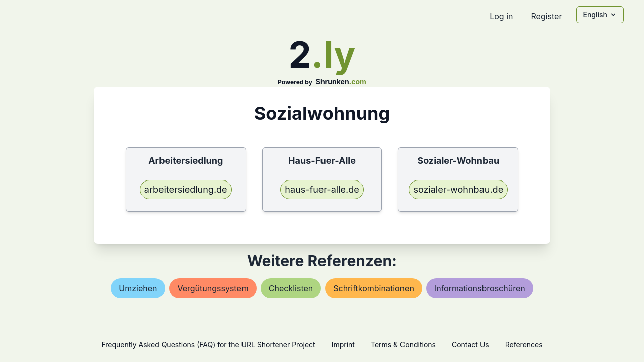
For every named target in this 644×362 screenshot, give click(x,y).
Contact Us (470, 345)
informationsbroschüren (480, 288)
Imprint (343, 345)
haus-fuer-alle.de (322, 189)
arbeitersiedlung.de (186, 189)
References (524, 345)
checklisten (291, 288)
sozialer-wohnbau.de (458, 189)
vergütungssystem (213, 288)
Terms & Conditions (403, 345)
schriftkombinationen (374, 288)
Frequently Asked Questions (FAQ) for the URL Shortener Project (208, 345)
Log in (501, 16)
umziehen (138, 288)
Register (546, 16)
